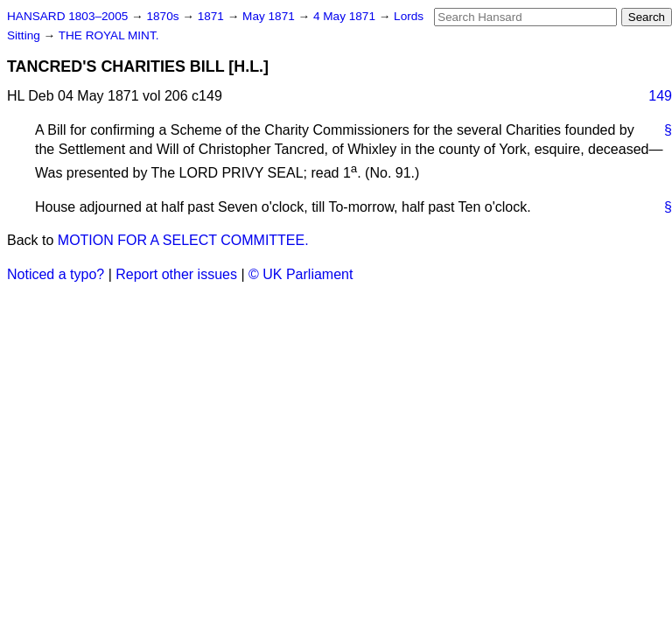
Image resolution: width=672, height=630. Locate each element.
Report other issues (176, 274)
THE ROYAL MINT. (109, 35)
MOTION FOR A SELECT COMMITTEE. (183, 240)
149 (660, 96)
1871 (213, 16)
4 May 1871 (346, 16)
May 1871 (270, 16)
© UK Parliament (301, 274)
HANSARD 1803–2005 (67, 16)
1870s (164, 16)
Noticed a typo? (56, 274)
